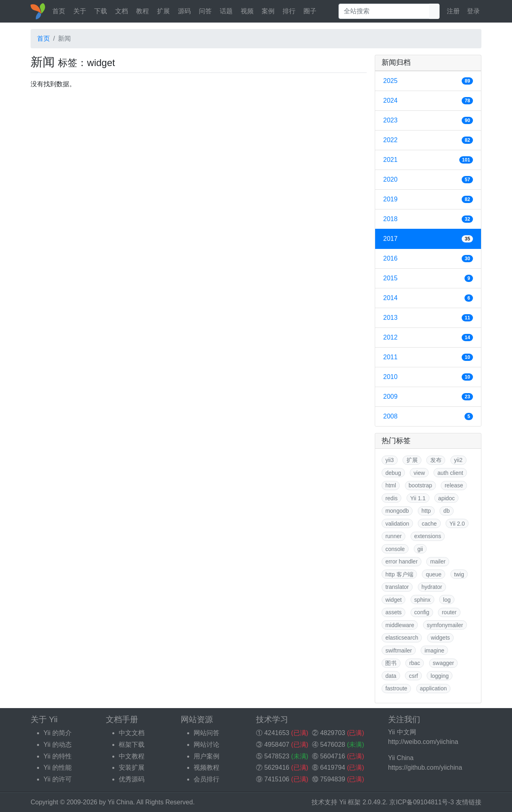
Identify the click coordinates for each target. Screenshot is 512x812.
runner (393, 536)
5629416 (277, 767)
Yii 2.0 (457, 524)
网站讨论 (206, 745)
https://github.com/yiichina (425, 767)
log (447, 600)
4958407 (277, 745)
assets (393, 612)
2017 (428, 239)
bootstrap (420, 485)
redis (391, 498)
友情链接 (469, 802)
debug (393, 473)
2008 (428, 416)
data (391, 676)
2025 (428, 81)
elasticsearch (402, 638)
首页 (59, 11)
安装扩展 (132, 767)
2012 (428, 338)
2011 (428, 357)
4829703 (332, 733)
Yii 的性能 (58, 767)
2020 (428, 180)
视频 (247, 11)
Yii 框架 (350, 802)
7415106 (277, 779)
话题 (226, 11)
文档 (122, 11)
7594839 (332, 779)
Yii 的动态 (58, 745)
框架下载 (132, 745)
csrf (414, 676)
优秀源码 (132, 779)
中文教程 (132, 756)
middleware (400, 625)
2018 (428, 219)
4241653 (277, 733)
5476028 (332, 745)
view (419, 473)
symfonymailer (445, 625)
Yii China (120, 802)
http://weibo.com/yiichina (423, 742)
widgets (440, 638)
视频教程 (206, 767)
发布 (436, 460)
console (395, 549)
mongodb (397, 511)
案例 (268, 11)
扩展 (163, 11)
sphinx (422, 600)
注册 (453, 11)
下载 (101, 11)
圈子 (310, 11)
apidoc (447, 498)
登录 (473, 11)
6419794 (332, 767)
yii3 (389, 460)
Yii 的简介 (58, 733)
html (390, 485)
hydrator (432, 587)
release (454, 485)
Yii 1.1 (418, 498)
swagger (443, 663)
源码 (184, 11)
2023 (428, 120)
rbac (415, 663)
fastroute (396, 688)
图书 (391, 663)
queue (434, 574)
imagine (435, 650)
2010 (428, 377)
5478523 (277, 756)
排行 (289, 11)
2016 (428, 259)
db (447, 511)
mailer (438, 561)
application (433, 688)
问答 (205, 11)
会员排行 (206, 779)
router (449, 612)
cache (429, 524)
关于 (80, 11)
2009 (428, 397)
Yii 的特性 (58, 756)
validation (397, 524)
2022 (428, 140)
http (426, 511)
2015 (428, 278)
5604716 (332, 756)
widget (393, 600)
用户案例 (206, 756)
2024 (428, 101)
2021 (428, 160)
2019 (428, 199)
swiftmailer (398, 650)
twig (459, 574)
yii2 (458, 460)
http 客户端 (399, 574)
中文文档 (132, 733)
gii (420, 549)
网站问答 (206, 733)
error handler (401, 561)
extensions (428, 536)
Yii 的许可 (58, 779)
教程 (142, 11)
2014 (428, 298)
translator (397, 587)
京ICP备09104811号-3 (421, 802)
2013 (428, 318)
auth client (450, 473)
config (422, 612)
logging (440, 676)
